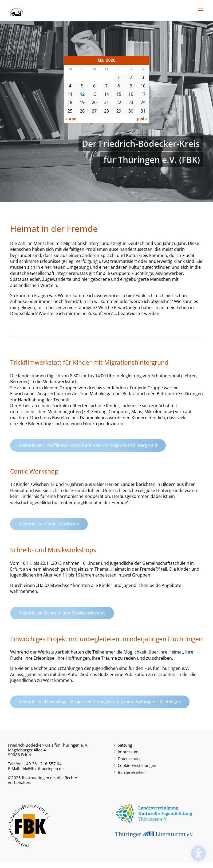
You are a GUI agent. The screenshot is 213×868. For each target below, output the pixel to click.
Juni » (142, 119)
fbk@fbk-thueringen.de (42, 769)
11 (70, 94)
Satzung (125, 745)
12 (82, 94)
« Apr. (71, 119)
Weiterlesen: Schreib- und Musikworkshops (62, 613)
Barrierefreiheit (132, 772)
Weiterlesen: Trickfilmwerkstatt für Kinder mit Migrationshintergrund (88, 445)
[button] (201, 14)
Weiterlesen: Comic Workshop (49, 524)
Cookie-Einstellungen (137, 765)
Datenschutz (129, 759)
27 (94, 111)
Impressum (128, 752)
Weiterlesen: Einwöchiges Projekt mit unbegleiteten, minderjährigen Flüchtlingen (100, 702)
